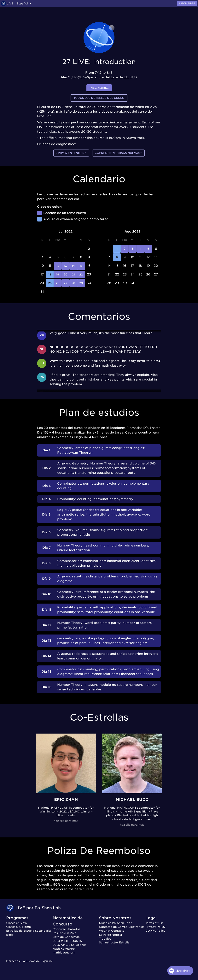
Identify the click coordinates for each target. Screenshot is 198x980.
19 (58, 275)
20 (65, 275)
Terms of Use (154, 923)
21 (73, 275)
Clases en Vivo (17, 923)
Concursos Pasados (66, 929)
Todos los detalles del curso (99, 98)
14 (73, 266)
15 (81, 266)
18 (50, 275)
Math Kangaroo (64, 949)
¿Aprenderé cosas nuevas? (118, 153)
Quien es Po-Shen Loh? (115, 923)
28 (73, 283)
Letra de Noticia (111, 935)
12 (58, 266)
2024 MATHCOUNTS (67, 941)
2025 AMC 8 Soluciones (69, 945)
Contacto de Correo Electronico (122, 927)
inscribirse (99, 88)
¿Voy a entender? (71, 153)
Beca (10, 935)
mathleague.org (64, 953)
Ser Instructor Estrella (114, 942)
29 (81, 283)
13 (65, 266)
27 (65, 283)
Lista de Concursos (66, 937)
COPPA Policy (155, 931)
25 (50, 283)
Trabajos (105, 939)
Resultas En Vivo (64, 933)
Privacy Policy (155, 927)
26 (58, 283)
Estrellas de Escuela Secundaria (29, 931)
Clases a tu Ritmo (19, 927)
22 (81, 275)
